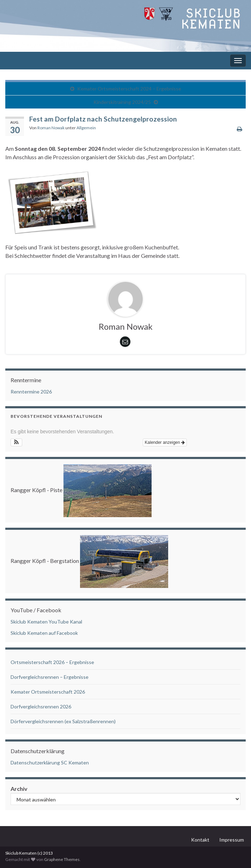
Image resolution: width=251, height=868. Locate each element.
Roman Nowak (51, 128)
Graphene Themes (62, 859)
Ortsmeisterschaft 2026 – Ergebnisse (52, 662)
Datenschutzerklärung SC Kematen (50, 762)
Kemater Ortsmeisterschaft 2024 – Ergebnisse (129, 89)
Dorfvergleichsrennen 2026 (41, 706)
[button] (16, 442)
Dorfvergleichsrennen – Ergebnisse (50, 677)
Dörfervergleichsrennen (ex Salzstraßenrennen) (63, 721)
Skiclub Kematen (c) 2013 (29, 853)
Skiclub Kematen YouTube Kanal (46, 622)
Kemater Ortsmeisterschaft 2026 (48, 692)
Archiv (19, 789)
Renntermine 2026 (31, 392)
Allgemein (86, 128)
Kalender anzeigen (165, 442)
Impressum (232, 840)
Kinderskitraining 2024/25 (122, 102)
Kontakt (200, 840)
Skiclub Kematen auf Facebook (44, 633)
